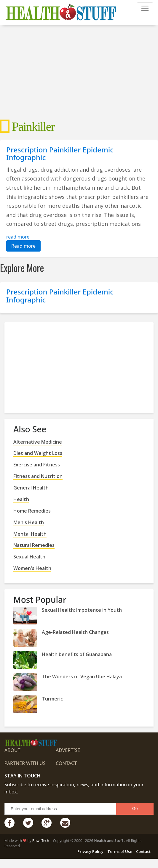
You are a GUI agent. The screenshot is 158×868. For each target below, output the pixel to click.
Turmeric (52, 699)
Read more (23, 246)
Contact (66, 763)
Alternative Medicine (38, 442)
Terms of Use (120, 851)
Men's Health (29, 522)
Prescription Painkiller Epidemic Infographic (60, 153)
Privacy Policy (90, 851)
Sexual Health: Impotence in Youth (82, 610)
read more (18, 237)
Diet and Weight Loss (38, 453)
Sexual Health (29, 557)
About (12, 750)
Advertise (68, 750)
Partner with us (25, 763)
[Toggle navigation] (145, 8)
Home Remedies (32, 511)
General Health (31, 488)
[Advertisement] (79, 72)
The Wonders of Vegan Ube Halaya (82, 677)
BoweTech (41, 841)
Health (21, 499)
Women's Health (32, 568)
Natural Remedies (34, 545)
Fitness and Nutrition (38, 476)
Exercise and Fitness (37, 465)
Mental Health (30, 534)
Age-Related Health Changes (75, 632)
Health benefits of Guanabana (77, 654)
